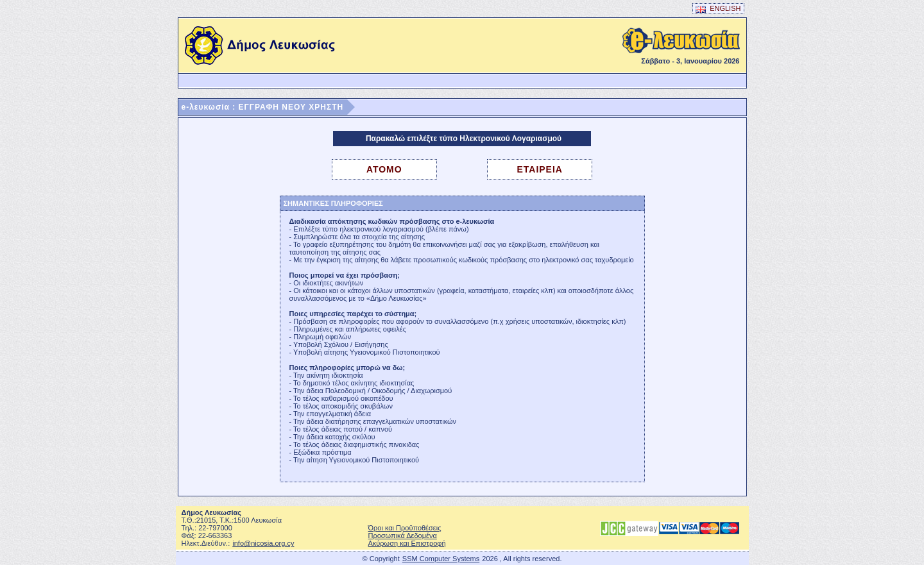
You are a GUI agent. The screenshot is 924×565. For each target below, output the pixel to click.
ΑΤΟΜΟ (384, 169)
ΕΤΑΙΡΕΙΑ (540, 169)
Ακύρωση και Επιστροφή (407, 543)
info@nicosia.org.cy (263, 543)
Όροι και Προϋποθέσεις (405, 528)
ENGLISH (718, 9)
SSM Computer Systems (441, 559)
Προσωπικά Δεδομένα (403, 535)
